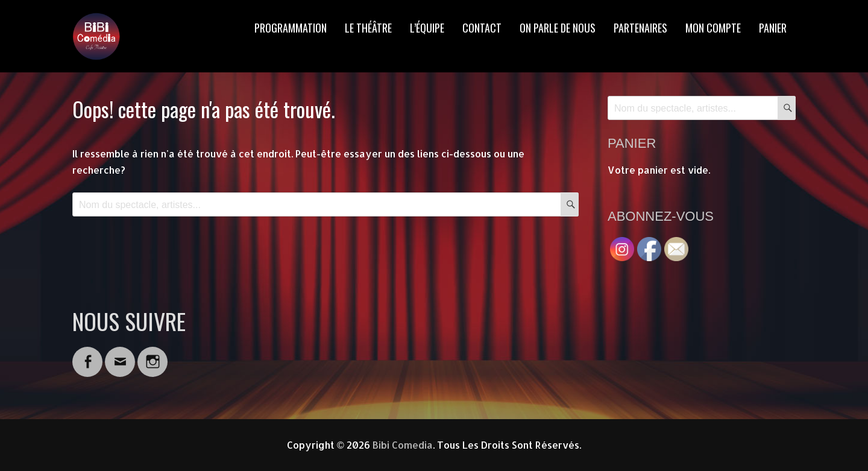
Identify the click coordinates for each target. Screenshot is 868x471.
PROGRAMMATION (291, 28)
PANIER (773, 28)
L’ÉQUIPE (427, 28)
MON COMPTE (713, 28)
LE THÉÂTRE (368, 28)
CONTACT (482, 28)
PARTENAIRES (640, 28)
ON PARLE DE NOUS (558, 28)
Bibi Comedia (403, 445)
